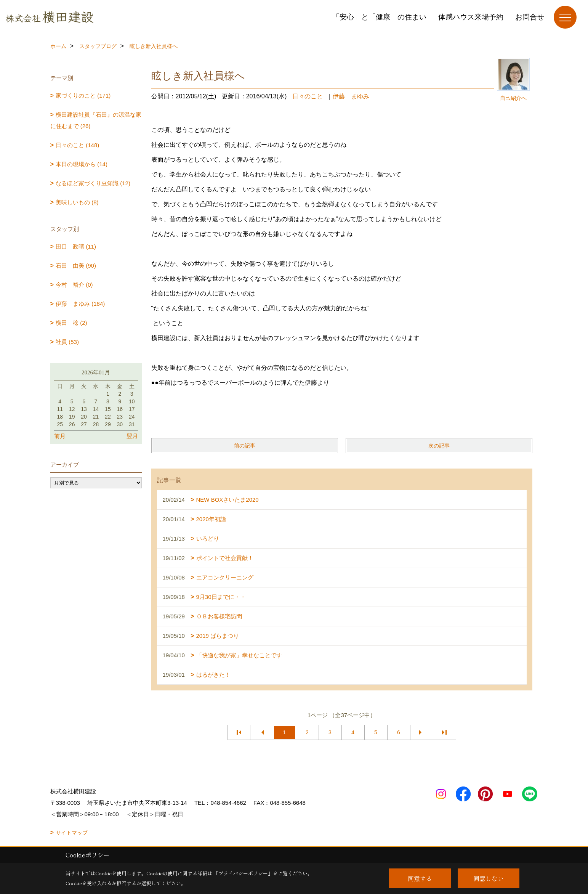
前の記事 (245, 446)
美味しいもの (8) (77, 202)
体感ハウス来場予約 (471, 17)
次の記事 (439, 446)
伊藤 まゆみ (351, 96)
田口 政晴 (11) (76, 246)
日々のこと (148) (77, 145)
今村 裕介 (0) (74, 285)
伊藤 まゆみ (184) (80, 304)
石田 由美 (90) (76, 266)
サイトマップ (72, 833)
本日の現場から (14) (82, 164)
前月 (60, 436)
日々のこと (308, 96)
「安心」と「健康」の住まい (379, 17)
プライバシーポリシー (243, 873)
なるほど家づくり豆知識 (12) (93, 183)
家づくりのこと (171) (83, 95)
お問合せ (530, 17)
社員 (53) (67, 342)
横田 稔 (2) (71, 323)
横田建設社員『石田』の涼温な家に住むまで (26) (96, 120)
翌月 (132, 436)
